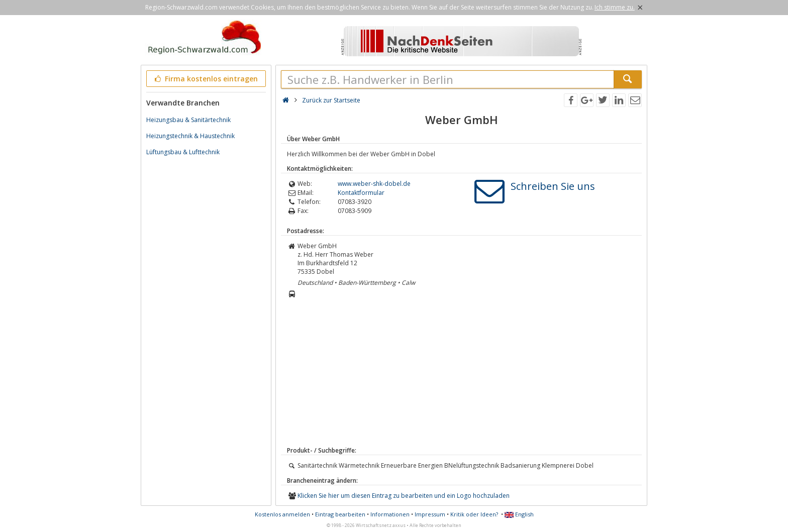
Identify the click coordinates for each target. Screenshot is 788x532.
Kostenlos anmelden (282, 514)
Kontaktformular (361, 193)
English (519, 514)
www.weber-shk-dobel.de (374, 184)
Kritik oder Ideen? (474, 514)
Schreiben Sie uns (553, 186)
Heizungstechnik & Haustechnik (190, 136)
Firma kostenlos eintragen (205, 79)
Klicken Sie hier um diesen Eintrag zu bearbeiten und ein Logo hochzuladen (404, 496)
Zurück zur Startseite (331, 100)
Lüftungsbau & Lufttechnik (183, 152)
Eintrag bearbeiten (340, 514)
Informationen (390, 514)
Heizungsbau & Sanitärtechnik (188, 120)
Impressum (430, 514)
